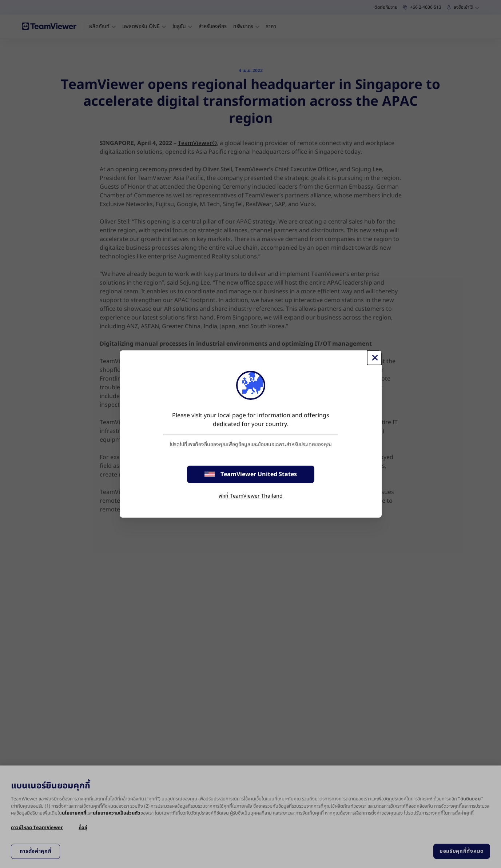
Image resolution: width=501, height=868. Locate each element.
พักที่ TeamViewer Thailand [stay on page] (251, 496)
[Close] (374, 358)
